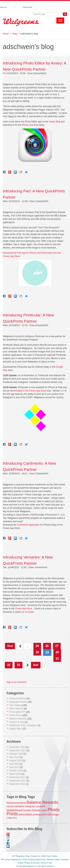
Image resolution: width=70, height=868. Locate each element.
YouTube (29, 612)
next (27, 665)
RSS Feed (46, 856)
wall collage (53, 815)
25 (37, 646)
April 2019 (14, 767)
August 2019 (16, 761)
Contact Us (36, 856)
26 (47, 646)
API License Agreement (11, 860)
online (44, 810)
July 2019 (14, 764)
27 (57, 646)
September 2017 (18, 781)
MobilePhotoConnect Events (24, 810)
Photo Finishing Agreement (34, 860)
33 (18, 665)
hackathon (19, 806)
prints (44, 815)
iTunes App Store (24, 609)
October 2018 (16, 771)
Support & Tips (17, 722)
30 (57, 652)
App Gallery (15, 705)
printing (37, 815)
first (10, 646)
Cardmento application (28, 525)
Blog (15, 34)
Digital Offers (16, 729)
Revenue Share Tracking (57, 860)
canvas (10, 806)
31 (57, 659)
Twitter (55, 856)
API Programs (18, 856)
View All (12, 818)
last (36, 665)
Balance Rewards (18, 719)
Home (6, 34)
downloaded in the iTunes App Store (28, 391)
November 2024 (17, 747)
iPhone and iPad (30, 125)
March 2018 (15, 774)
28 (37, 652)
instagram (30, 806)
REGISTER (28, 7)
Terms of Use (46, 863)
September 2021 (18, 750)
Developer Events (18, 702)
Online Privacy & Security (29, 863)
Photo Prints (15, 715)
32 (9, 665)
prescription (26, 814)
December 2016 (17, 784)
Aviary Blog (55, 122)
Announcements (17, 699)
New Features (16, 709)
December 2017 (17, 777)
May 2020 (14, 757)
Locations (40, 806)
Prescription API (17, 712)
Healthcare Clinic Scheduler (23, 725)
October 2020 (16, 754)
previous (19, 646)
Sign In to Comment (16, 682)
